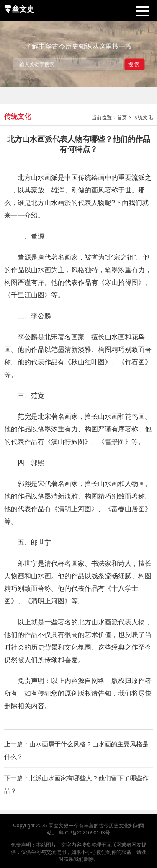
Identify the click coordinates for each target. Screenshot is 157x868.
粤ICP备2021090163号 (84, 833)
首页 (122, 117)
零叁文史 (59, 826)
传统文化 (143, 117)
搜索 (134, 64)
